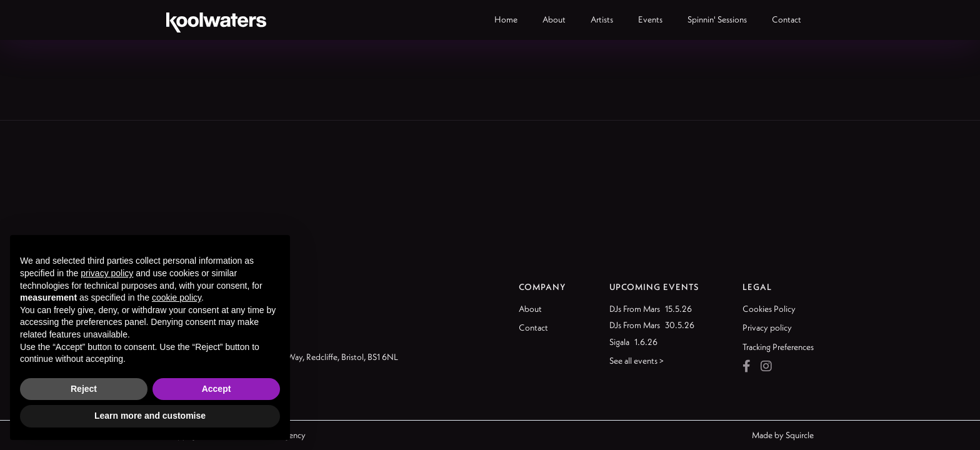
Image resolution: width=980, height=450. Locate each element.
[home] (216, 20)
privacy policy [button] (107, 273)
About (530, 309)
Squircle (800, 435)
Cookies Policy (769, 309)
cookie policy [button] (177, 297)
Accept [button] (217, 389)
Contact (533, 327)
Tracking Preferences (778, 347)
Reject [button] (84, 389)
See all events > (637, 361)
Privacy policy (767, 327)
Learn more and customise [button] (150, 416)
